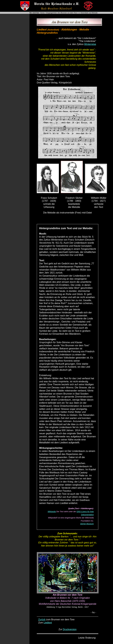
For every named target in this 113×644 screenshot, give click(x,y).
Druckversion (70, 629)
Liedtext (48, 623)
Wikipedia (52, 512)
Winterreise (90, 44)
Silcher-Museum (87, 524)
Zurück (42, 620)
